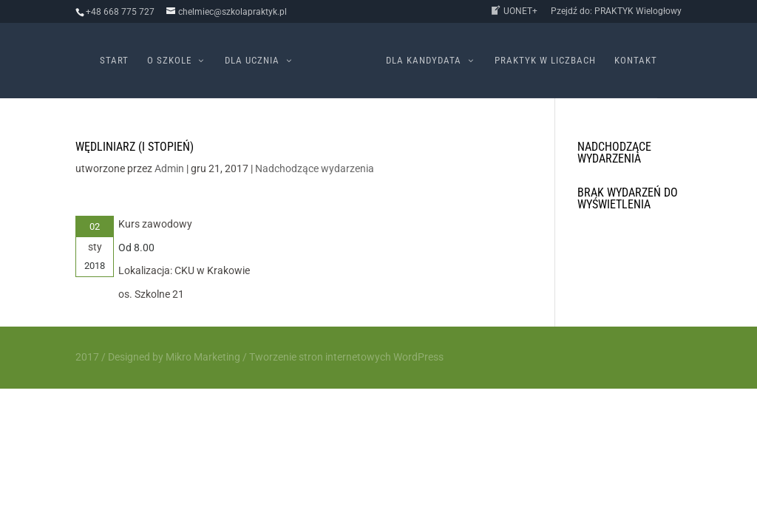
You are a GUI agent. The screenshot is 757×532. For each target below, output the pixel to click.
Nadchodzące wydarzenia (315, 168)
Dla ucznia (252, 61)
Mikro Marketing (203, 357)
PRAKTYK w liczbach (545, 61)
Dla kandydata (424, 61)
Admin (169, 168)
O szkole (169, 61)
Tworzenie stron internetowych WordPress (346, 357)
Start (114, 61)
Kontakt (636, 61)
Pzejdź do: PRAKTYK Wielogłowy (616, 11)
